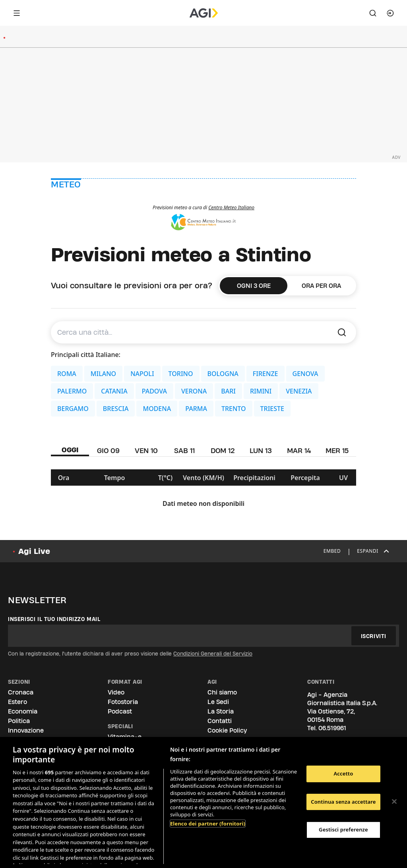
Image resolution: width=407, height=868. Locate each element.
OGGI (70, 450)
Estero (17, 702)
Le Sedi (218, 702)
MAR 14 (299, 450)
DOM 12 (223, 450)
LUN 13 (261, 450)
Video (116, 692)
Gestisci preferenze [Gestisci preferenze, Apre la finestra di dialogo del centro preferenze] (343, 829)
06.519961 (332, 728)
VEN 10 (146, 450)
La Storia (221, 711)
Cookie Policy (227, 730)
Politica (19, 721)
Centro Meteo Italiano (231, 207)
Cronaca (21, 692)
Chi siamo (222, 692)
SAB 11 (184, 450)
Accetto (343, 773)
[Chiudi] (394, 802)
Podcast (120, 711)
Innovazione (26, 730)
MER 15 (337, 450)
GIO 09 (108, 450)
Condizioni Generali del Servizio (213, 654)
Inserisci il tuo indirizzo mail (54, 619)
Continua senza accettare (343, 802)
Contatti (220, 721)
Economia (23, 711)
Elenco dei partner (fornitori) (208, 824)
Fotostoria (123, 702)
